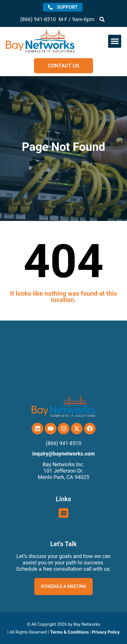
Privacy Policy (106, 632)
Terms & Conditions (69, 632)
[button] (102, 19)
